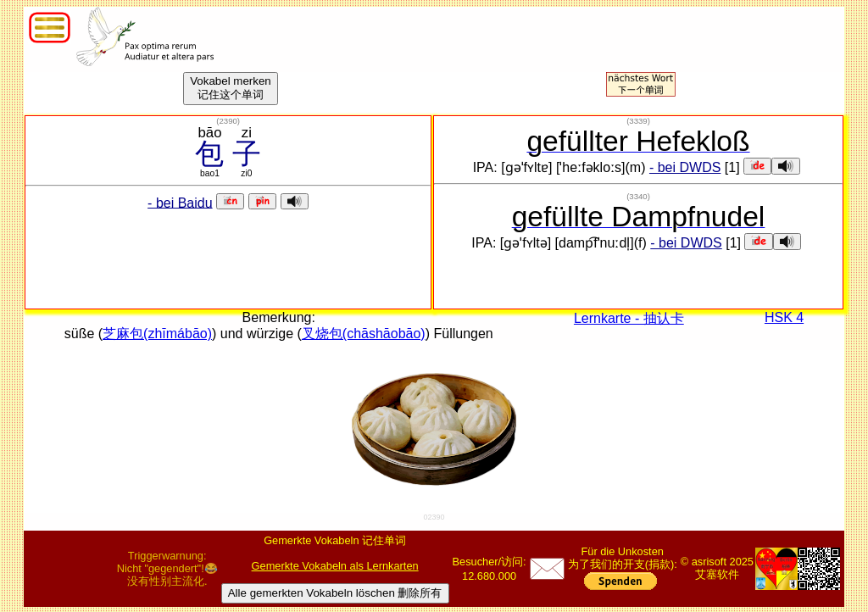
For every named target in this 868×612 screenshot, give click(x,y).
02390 (434, 517)
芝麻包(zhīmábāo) (157, 334)
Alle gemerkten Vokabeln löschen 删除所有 (335, 593)
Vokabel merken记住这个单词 (231, 88)
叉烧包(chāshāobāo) (364, 334)
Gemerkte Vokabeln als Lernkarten (335, 566)
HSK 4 (784, 317)
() (228, 121)
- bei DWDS (685, 167)
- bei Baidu (180, 202)
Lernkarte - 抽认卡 (629, 318)
